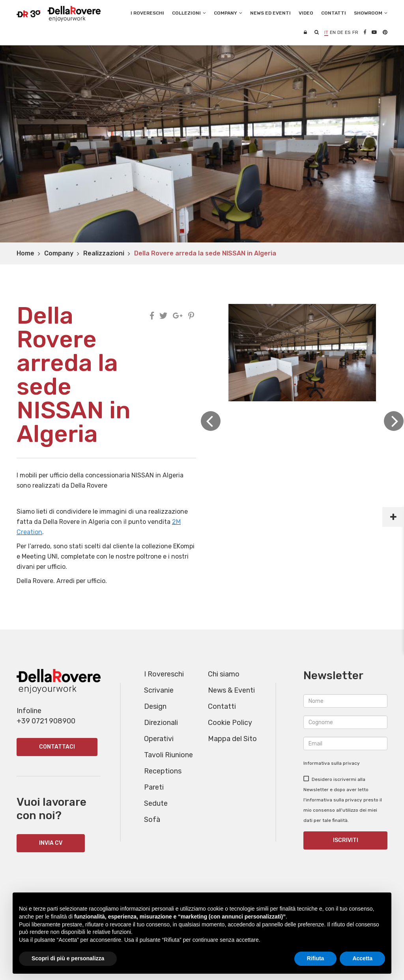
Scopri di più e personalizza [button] (68, 958)
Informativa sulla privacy (332, 763)
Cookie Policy (230, 723)
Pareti (154, 787)
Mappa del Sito (232, 739)
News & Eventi (231, 690)
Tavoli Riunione (168, 755)
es (348, 32)
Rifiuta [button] (316, 958)
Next (394, 421)
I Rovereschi (147, 13)
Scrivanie (159, 690)
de (340, 32)
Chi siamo (224, 674)
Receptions (163, 771)
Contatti (222, 706)
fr (355, 32)
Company (59, 253)
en (333, 32)
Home (25, 253)
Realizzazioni (104, 253)
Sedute (156, 803)
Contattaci (57, 747)
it (326, 32)
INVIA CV (51, 843)
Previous (211, 421)
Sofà (152, 820)
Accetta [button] (362, 958)
